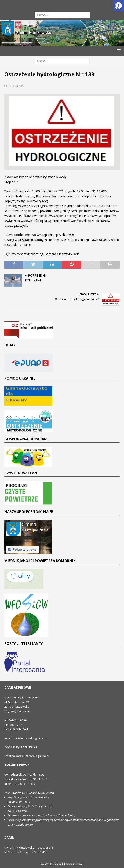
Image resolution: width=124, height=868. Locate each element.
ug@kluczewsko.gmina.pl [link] (30, 738)
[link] (118, 6)
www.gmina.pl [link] (75, 864)
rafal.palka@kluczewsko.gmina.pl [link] (27, 756)
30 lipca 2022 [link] (16, 86)
